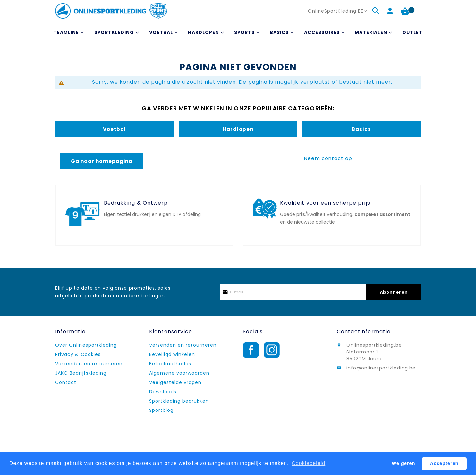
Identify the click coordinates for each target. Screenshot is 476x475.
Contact (66, 382)
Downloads (163, 392)
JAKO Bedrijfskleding (81, 373)
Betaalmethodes (170, 364)
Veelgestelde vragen (175, 382)
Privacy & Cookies (78, 354)
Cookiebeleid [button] (308, 463)
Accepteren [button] (444, 463)
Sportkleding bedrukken (179, 401)
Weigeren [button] (404, 463)
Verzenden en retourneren (89, 364)
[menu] (238, 33)
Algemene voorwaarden (179, 373)
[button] (338, 11)
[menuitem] (68, 33)
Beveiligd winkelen (172, 354)
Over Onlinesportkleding (86, 345)
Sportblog (161, 410)
